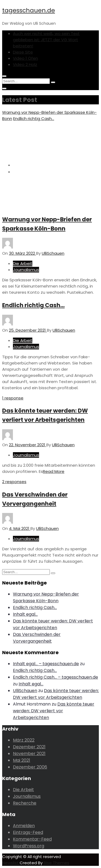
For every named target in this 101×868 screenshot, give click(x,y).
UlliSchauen (25, 691)
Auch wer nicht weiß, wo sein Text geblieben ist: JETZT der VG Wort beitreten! (46, 40)
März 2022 (24, 740)
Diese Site (23, 52)
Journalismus (26, 270)
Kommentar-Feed (32, 839)
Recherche (25, 803)
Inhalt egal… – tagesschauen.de (46, 664)
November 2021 (29, 754)
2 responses (14, 482)
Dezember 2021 (29, 747)
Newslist (11, 863)
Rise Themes (56, 863)
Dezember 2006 (30, 767)
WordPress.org (29, 846)
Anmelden (24, 826)
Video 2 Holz (25, 64)
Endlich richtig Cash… (34, 118)
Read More (54, 471)
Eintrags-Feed (28, 832)
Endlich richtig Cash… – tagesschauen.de (55, 677)
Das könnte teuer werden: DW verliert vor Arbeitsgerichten (54, 711)
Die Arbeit (23, 263)
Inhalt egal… (25, 614)
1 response (13, 398)
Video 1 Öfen (25, 58)
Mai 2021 (22, 760)
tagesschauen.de (29, 10)
